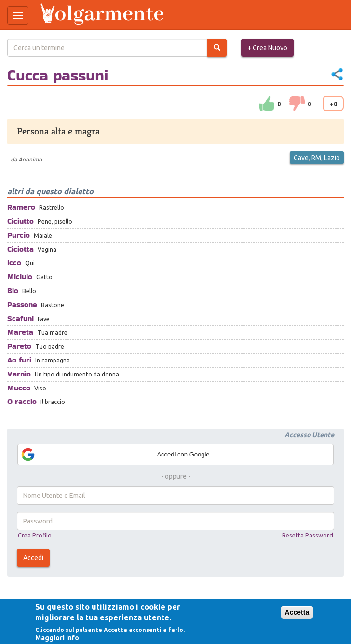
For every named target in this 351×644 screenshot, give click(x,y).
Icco (14, 262)
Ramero (21, 207)
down (297, 104)
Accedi (33, 558)
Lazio (332, 158)
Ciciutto (20, 221)
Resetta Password (308, 535)
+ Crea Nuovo (267, 48)
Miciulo (20, 276)
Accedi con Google (115, 455)
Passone (22, 304)
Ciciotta (20, 249)
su (267, 104)
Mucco (19, 388)
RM (316, 158)
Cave (301, 158)
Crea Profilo (35, 535)
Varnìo (19, 374)
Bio (13, 290)
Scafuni (20, 318)
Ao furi (19, 360)
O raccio (22, 401)
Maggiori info (57, 638)
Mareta (20, 332)
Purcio (19, 235)
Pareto (19, 346)
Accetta (297, 612)
